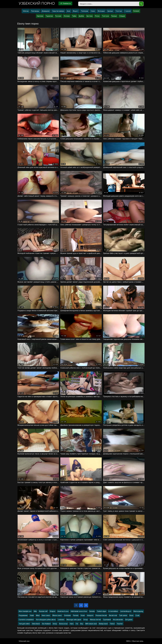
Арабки (81, 16)
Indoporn (90, 615)
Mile (35, 611)
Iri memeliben (113, 611)
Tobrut (112, 624)
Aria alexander (118, 620)
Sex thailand (46, 624)
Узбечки (26, 11)
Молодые (101, 11)
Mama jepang (138, 611)
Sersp (55, 624)
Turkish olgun (101, 611)
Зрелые (110, 11)
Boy (82, 624)
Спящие (122, 16)
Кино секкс (46, 615)
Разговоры (35, 11)
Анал (69, 11)
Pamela (76, 615)
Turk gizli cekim (24, 624)
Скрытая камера (58, 11)
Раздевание (23, 615)
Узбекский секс (24, 641)
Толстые (119, 11)
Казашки (136, 11)
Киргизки (40, 16)
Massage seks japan (74, 620)
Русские (58, 16)
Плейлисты (65, 3)
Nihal (38, 615)
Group (86, 620)
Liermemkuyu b (126, 611)
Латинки (67, 16)
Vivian (83, 615)
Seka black (36, 624)
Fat (77, 624)
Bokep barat (103, 624)
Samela (92, 611)
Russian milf (43, 611)
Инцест (76, 11)
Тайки (74, 16)
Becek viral (113, 615)
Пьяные (114, 16)
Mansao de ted (95, 620)
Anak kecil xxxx (63, 611)
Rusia (131, 615)
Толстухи (105, 16)
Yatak (32, 615)
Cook (137, 615)
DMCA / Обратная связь (135, 641)
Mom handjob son (25, 611)
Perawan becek (101, 615)
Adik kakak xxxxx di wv (79, 611)
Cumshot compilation (26, 620)
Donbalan (67, 615)
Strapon (52, 611)
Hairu (72, 624)
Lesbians (61, 620)
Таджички (49, 16)
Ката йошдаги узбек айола (46, 620)
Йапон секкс (57, 615)
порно (37, 4)
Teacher (120, 624)
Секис (93, 11)
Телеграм (85, 11)
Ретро (97, 16)
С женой (128, 11)
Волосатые (63, 624)
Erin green (129, 620)
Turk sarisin (123, 615)
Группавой (107, 620)
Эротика (89, 16)
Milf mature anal (91, 624)
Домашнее (46, 11)
